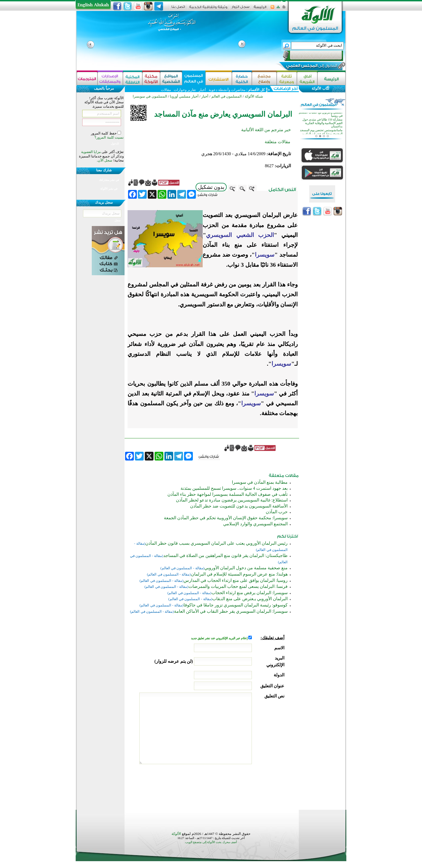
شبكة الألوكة (254, 96)
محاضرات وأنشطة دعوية (227, 90)
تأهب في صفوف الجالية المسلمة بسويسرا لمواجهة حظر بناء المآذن (228, 494)
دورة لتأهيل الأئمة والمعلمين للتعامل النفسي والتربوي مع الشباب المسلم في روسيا (321, 124)
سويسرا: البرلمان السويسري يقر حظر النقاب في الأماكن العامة (231, 611)
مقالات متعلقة (278, 142)
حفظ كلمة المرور (104, 133)
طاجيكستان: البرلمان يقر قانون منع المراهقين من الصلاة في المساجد (225, 555)
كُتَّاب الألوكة (320, 88)
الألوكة (176, 834)
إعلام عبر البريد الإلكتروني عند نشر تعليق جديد (220, 638)
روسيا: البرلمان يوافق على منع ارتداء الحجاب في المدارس (236, 580)
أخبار (203, 90)
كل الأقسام (256, 90)
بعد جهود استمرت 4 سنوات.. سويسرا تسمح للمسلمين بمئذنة (234, 488)
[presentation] (243, 785)
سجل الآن (105, 160)
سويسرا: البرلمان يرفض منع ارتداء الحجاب (250, 593)
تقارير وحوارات (185, 90)
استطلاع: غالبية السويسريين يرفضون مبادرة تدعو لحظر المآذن (232, 500)
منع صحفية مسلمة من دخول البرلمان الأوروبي (246, 568)
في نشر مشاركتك (109, 180)
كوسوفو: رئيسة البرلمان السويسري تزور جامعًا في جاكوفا (236, 605)
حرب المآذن (277, 512)
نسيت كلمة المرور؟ (109, 137)
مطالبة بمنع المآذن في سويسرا (260, 482)
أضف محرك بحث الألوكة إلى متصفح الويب (211, 842)
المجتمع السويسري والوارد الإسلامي (255, 524)
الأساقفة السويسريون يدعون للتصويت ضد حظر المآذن (239, 506)
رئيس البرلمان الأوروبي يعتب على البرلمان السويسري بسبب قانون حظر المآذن (216, 543)
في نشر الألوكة (109, 189)
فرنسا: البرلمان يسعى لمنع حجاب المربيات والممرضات (238, 586)
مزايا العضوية (91, 152)
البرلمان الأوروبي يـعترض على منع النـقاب (250, 599)
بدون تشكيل (211, 187)
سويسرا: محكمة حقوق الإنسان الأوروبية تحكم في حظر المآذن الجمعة (226, 518)
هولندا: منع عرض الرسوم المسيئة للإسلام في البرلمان (239, 574)
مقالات (166, 90)
